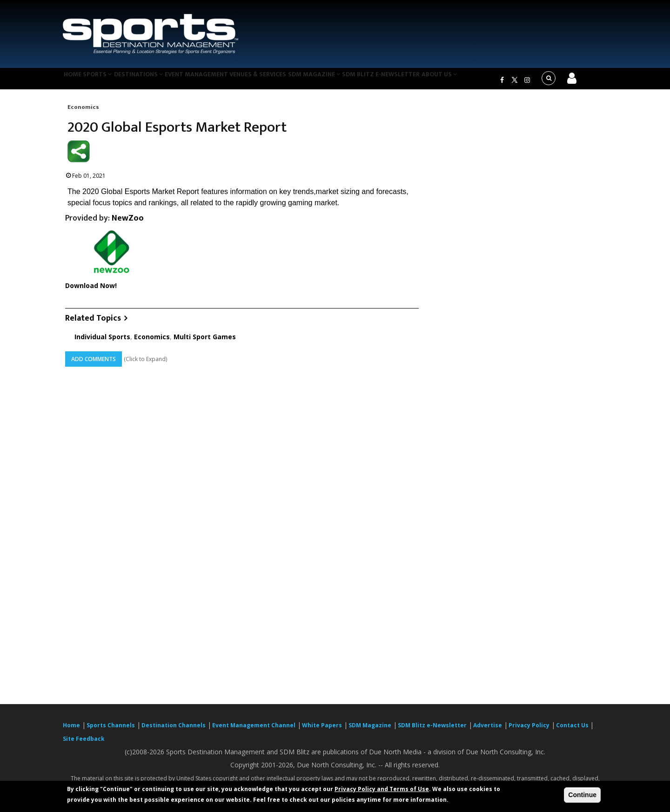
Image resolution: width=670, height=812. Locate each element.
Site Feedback (84, 744)
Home (76, 81)
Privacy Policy (529, 731)
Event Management (218, 81)
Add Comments (94, 365)
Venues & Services (285, 81)
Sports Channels (111, 731)
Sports (108, 81)
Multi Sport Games (205, 342)
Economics (83, 113)
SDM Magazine (348, 81)
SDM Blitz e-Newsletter (418, 81)
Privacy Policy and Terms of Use (382, 789)
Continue (582, 795)
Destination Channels (174, 731)
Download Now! (91, 292)
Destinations (155, 81)
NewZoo (128, 224)
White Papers (322, 731)
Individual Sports (102, 342)
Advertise (488, 731)
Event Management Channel (254, 731)
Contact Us (573, 731)
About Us (481, 81)
